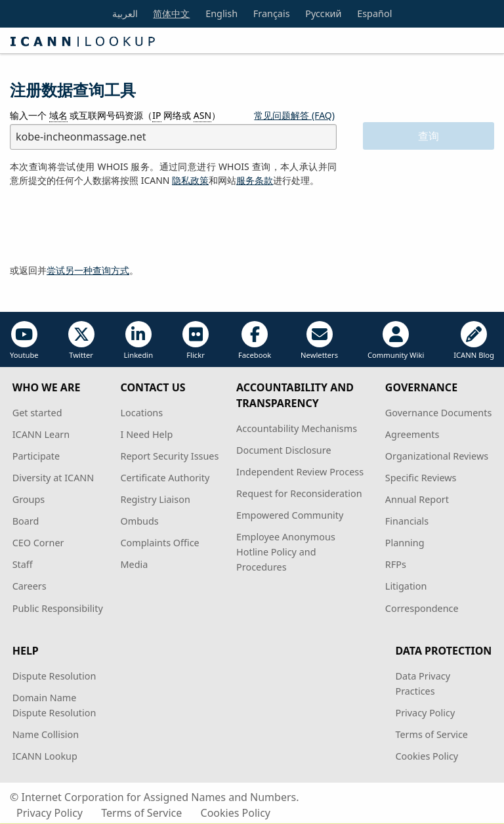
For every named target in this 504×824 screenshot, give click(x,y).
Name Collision (46, 734)
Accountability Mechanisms (297, 428)
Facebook (255, 340)
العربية (125, 13)
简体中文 (171, 13)
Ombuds (140, 521)
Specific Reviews (421, 478)
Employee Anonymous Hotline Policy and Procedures (286, 552)
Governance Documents (438, 413)
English (221, 13)
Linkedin (138, 340)
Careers (30, 586)
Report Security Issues (170, 456)
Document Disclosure (283, 450)
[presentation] (110, 226)
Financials (407, 521)
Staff (23, 564)
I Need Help (147, 434)
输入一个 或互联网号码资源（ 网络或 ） (115, 116)
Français (272, 13)
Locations (142, 413)
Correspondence (422, 608)
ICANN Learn (41, 434)
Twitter (81, 340)
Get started (37, 413)
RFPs (396, 564)
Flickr (196, 340)
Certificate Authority (165, 478)
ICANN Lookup (45, 756)
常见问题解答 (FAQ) (294, 115)
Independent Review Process (300, 472)
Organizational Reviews (437, 456)
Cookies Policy (427, 756)
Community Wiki (396, 340)
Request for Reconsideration (299, 493)
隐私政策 (190, 180)
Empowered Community (290, 515)
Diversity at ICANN (53, 478)
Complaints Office (160, 543)
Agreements (412, 434)
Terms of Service (431, 734)
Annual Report (417, 499)
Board (26, 521)
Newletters (319, 340)
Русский (323, 13)
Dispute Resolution (54, 676)
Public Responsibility (58, 608)
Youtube (24, 340)
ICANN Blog (474, 340)
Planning (405, 543)
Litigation (406, 586)
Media (135, 564)
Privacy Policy (425, 713)
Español (374, 13)
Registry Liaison (156, 499)
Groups (29, 499)
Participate (36, 456)
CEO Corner (38, 543)
